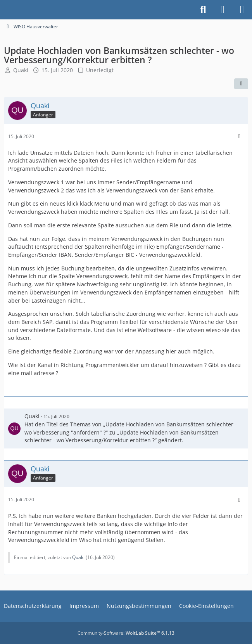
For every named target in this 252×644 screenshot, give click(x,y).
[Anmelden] (223, 10)
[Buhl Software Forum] (4, 10)
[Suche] (203, 10)
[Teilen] (241, 84)
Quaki (21, 70)
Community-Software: (126, 633)
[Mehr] (239, 136)
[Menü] (242, 10)
